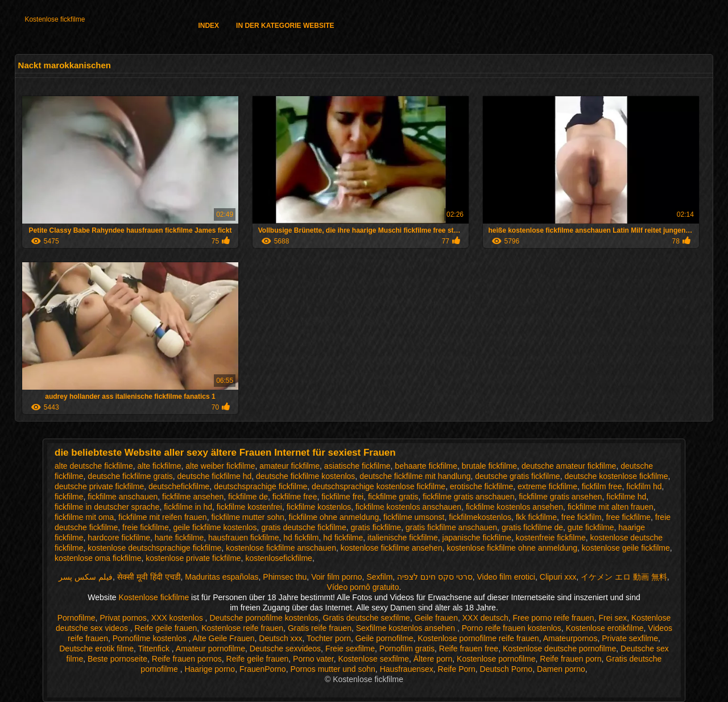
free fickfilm (582, 517)
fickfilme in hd (188, 507)
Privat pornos (123, 618)
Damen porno (561, 669)
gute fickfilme (591, 527)
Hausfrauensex (407, 669)
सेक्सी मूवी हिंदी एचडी (149, 577)
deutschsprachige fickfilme (260, 486)
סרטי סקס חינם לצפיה (435, 577)
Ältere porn (433, 659)
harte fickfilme (179, 538)
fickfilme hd (626, 497)
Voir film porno (336, 577)
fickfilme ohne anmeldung (334, 517)
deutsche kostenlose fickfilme (616, 476)
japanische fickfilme (477, 538)
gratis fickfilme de (532, 527)
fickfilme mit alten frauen (611, 507)
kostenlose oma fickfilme (98, 558)
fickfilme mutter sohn (247, 517)
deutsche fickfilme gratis (130, 476)
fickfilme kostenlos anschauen (408, 507)
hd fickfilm (301, 538)
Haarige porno (210, 669)
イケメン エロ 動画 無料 (624, 577)
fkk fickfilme (536, 517)
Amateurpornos (570, 638)
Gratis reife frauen (320, 628)
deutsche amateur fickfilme (569, 466)
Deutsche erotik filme (96, 649)
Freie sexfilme (350, 649)
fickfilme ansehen (193, 497)
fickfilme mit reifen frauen (163, 517)
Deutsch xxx (280, 638)
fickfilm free (602, 486)
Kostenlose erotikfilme (605, 628)
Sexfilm (379, 577)
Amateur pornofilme (210, 649)
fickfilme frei (342, 497)
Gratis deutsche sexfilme (367, 618)
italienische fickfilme (403, 538)
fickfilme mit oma (84, 517)
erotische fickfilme (481, 486)
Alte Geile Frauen (224, 638)
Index (208, 26)
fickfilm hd (644, 486)
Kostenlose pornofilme (496, 659)
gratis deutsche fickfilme (303, 527)
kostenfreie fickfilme (551, 538)
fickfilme (69, 497)
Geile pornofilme (384, 638)
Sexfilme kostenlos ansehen (407, 628)
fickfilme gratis (393, 497)
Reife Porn (457, 669)
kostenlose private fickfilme (193, 558)
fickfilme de (248, 497)
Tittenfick (154, 649)
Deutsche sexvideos (285, 649)
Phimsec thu (285, 577)
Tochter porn (329, 638)
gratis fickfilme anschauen (451, 527)
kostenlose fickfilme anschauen (281, 548)
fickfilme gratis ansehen (560, 497)
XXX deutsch (485, 618)
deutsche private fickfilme (99, 486)
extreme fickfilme (547, 486)
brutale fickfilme (489, 466)
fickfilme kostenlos (319, 507)
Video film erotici (506, 577)
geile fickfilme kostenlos (215, 527)
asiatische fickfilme (357, 466)
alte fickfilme (160, 466)
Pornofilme (76, 618)
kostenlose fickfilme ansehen (392, 548)
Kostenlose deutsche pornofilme (559, 649)
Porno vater (313, 659)
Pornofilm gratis (407, 649)
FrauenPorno (263, 669)
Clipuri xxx (558, 577)
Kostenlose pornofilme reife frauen (478, 638)
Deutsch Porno (506, 669)
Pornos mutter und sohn (332, 669)
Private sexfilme (630, 638)
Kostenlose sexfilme (373, 659)
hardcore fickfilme (119, 538)
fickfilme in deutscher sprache (107, 507)
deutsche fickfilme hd (215, 476)
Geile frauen (436, 618)
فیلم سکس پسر (86, 577)
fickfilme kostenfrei (249, 507)
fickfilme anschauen (123, 497)
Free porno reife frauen (553, 618)
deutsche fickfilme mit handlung (415, 476)
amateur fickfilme (289, 466)
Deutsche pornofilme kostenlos (264, 618)
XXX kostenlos (178, 618)
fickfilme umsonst (414, 517)
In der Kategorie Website (285, 26)
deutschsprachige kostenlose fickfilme (379, 486)
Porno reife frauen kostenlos (512, 628)
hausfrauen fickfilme (244, 538)
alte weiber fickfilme (220, 466)
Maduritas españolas (222, 577)
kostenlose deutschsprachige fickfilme (154, 548)
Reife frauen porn (570, 659)
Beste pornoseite (117, 659)
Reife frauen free (469, 649)
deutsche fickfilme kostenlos (305, 476)
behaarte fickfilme (426, 466)
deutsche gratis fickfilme (517, 476)
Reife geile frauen (166, 628)
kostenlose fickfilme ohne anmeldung (512, 548)
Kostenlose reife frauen (242, 628)
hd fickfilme (343, 538)
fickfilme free (295, 497)
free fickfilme (628, 517)
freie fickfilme (146, 527)
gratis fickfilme (376, 527)
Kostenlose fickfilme (55, 19)
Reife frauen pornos (187, 659)
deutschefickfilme (179, 486)
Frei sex (613, 618)
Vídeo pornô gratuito (363, 587)
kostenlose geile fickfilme (626, 548)
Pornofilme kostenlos (151, 638)
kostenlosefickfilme (279, 558)
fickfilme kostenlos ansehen (514, 507)
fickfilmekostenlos (480, 517)
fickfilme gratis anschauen (468, 497)
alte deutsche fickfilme (94, 466)
